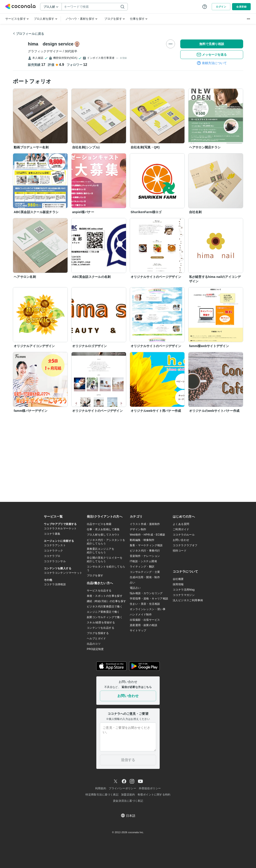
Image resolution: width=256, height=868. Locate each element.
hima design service (51, 44)
